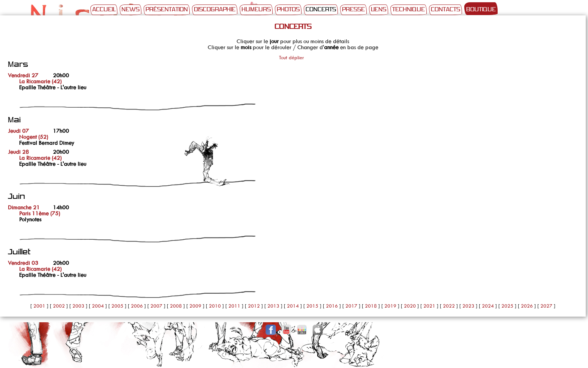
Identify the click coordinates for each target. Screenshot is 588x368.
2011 (234, 306)
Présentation (167, 10)
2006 (137, 306)
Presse (353, 10)
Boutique (481, 10)
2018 (371, 306)
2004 (98, 306)
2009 (195, 306)
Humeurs (256, 10)
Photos (288, 10)
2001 (39, 306)
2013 (273, 306)
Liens (379, 10)
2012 (254, 306)
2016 (332, 306)
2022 (449, 306)
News (130, 10)
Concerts (321, 10)
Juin (16, 197)
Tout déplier (292, 58)
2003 (78, 306)
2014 (293, 306)
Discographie (215, 10)
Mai (14, 120)
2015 (312, 306)
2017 (351, 306)
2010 (215, 306)
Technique (409, 10)
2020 (410, 306)
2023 (468, 306)
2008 (176, 306)
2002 (59, 306)
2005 (117, 306)
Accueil (104, 10)
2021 (429, 306)
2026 (527, 306)
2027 (546, 306)
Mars (18, 65)
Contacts (445, 10)
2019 (390, 306)
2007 (156, 306)
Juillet (19, 252)
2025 (507, 306)
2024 (488, 306)
